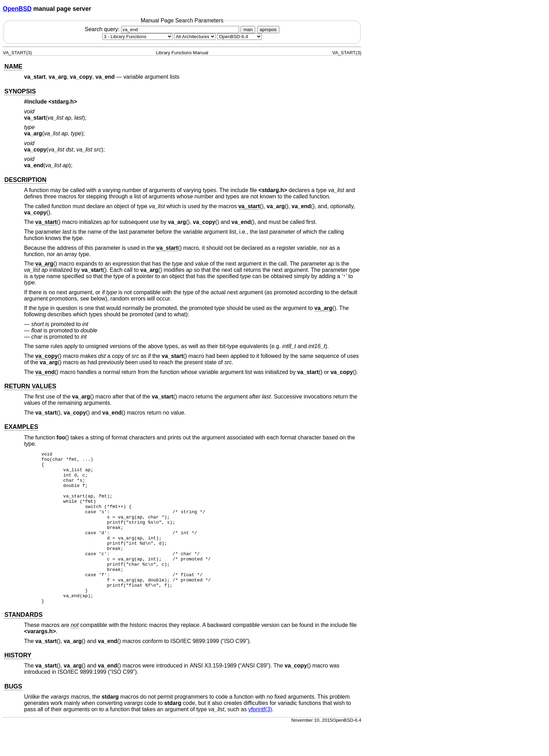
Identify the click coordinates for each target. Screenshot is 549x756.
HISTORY (18, 686)
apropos (268, 30)
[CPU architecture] (195, 37)
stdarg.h (63, 102)
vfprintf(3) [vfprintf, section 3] (260, 740)
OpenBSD (17, 9)
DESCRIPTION (25, 180)
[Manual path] (239, 37)
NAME (13, 66)
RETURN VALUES (30, 386)
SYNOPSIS (20, 91)
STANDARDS (23, 645)
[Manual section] (137, 37)
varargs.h (40, 662)
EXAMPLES (21, 427)
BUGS (13, 717)
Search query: (163, 29)
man (248, 30)
